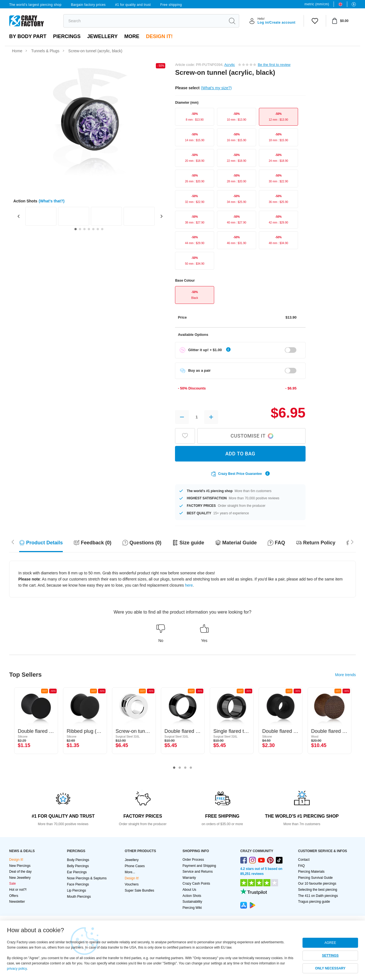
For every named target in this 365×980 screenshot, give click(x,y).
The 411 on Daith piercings (318, 896)
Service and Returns (198, 872)
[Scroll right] (13, 541)
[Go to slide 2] (80, 229)
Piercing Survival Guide (315, 878)
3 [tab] (185, 768)
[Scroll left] (352, 541)
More (132, 36)
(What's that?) (52, 201)
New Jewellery (20, 878)
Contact (304, 860)
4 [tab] (191, 768)
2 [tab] (180, 768)
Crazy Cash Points (196, 884)
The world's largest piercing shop (35, 5)
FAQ (301, 866)
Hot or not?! (18, 890)
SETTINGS (330, 956)
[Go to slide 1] (76, 229)
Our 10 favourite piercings (317, 884)
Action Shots (192, 896)
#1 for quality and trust (133, 5)
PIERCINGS (67, 36)
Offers (14, 896)
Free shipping (171, 5)
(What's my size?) (216, 88)
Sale (12, 884)
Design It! (159, 36)
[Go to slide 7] (102, 229)
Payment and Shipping (199, 866)
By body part (28, 36)
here (189, 585)
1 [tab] (174, 768)
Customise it (252, 436)
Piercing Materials (311, 872)
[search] (144, 21)
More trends (345, 675)
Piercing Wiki (192, 908)
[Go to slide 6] (98, 229)
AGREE (330, 943)
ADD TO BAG (240, 454)
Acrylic (229, 65)
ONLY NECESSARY (330, 968)
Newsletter (17, 902)
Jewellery (102, 36)
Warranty (189, 878)
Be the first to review (274, 65)
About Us (189, 890)
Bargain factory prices (88, 5)
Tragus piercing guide (314, 902)
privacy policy (17, 969)
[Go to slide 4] (89, 229)
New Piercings (20, 866)
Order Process (193, 860)
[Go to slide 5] (93, 229)
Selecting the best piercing (318, 890)
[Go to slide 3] (84, 229)
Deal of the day (20, 872)
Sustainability (192, 902)
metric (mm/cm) (317, 4)
